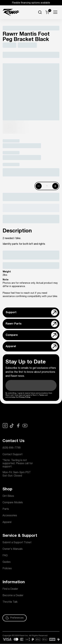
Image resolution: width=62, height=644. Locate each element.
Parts (6, 509)
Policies (7, 569)
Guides (7, 562)
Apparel (7, 522)
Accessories (10, 516)
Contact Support (12, 455)
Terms (42, 395)
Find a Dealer (10, 589)
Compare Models (13, 503)
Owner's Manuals (13, 549)
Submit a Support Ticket (17, 543)
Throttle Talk (10, 602)
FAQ (5, 556)
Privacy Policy (24, 397)
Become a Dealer (13, 596)
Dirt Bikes (8, 496)
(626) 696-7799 (11, 448)
